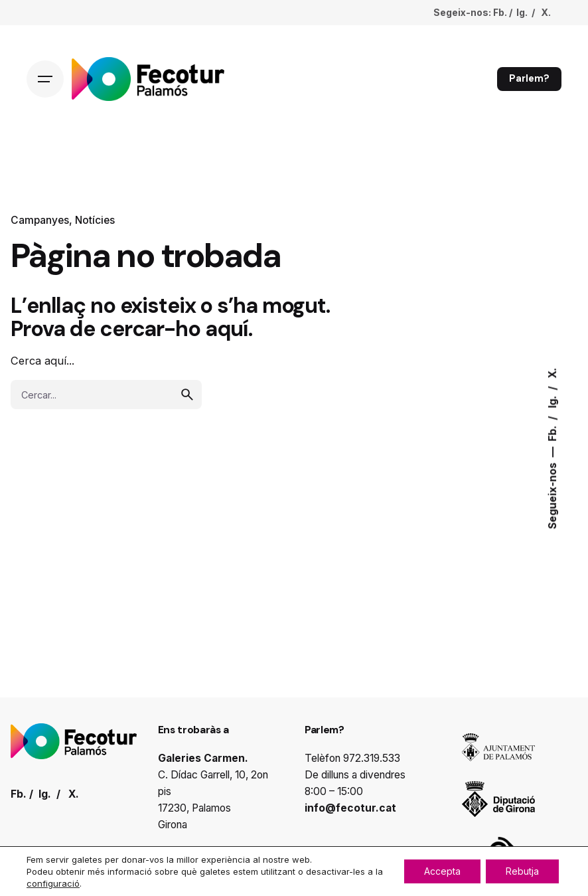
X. (552, 373)
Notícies (95, 220)
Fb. (552, 432)
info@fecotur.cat (350, 808)
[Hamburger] (45, 79)
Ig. (552, 400)
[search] (187, 395)
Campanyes (40, 220)
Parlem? (529, 78)
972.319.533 (372, 758)
